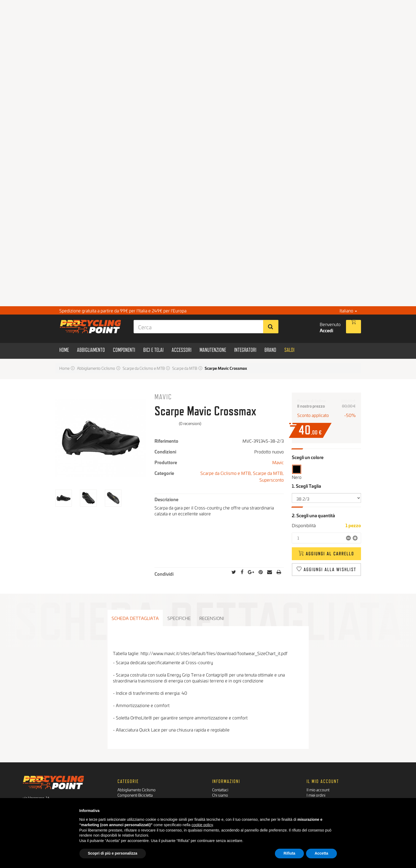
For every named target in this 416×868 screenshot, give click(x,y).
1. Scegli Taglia (307, 486)
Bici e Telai (126, 784)
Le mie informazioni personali (331, 790)
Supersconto (272, 480)
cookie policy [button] (202, 825)
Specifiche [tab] (179, 618)
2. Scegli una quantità (313, 515)
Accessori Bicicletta (133, 790)
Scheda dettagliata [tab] (135, 618)
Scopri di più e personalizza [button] (113, 853)
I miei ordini (316, 779)
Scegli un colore (308, 457)
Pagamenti (221, 784)
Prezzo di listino (311, 401)
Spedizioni (221, 790)
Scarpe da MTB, (268, 473)
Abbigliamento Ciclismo (137, 773)
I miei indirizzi (318, 784)
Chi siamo (220, 779)
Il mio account (318, 773)
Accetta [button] (321, 853)
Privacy (218, 795)
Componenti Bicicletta (135, 779)
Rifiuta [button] (289, 853)
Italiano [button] (348, 310)
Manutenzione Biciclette (137, 795)
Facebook (35, 797)
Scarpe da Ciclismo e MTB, (227, 473)
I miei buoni (316, 795)
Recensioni (212, 618)
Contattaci (220, 773)
